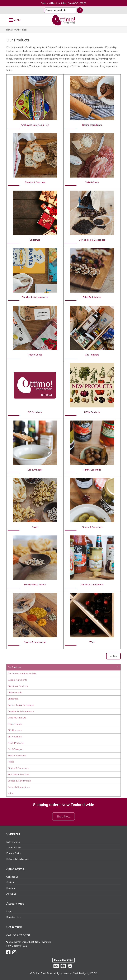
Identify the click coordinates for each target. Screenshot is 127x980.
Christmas (13, 700)
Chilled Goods (15, 693)
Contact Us (12, 877)
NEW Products (16, 744)
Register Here (14, 917)
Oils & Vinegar (15, 750)
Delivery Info (13, 842)
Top (113, 656)
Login (9, 911)
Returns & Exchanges (18, 859)
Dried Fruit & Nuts (17, 719)
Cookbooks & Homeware (21, 712)
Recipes (11, 888)
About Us (11, 894)
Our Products (15, 668)
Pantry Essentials (17, 756)
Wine (11, 794)
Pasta (11, 763)
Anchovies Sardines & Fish (22, 674)
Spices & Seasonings (19, 788)
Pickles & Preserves (18, 769)
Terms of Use (13, 847)
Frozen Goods (15, 725)
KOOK (94, 973)
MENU (15, 20)
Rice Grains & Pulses (18, 775)
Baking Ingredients (17, 681)
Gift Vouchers (15, 737)
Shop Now (63, 817)
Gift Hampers (15, 731)
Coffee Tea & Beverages (21, 706)
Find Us (10, 882)
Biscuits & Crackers (18, 687)
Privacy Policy (14, 853)
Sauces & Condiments (19, 782)
